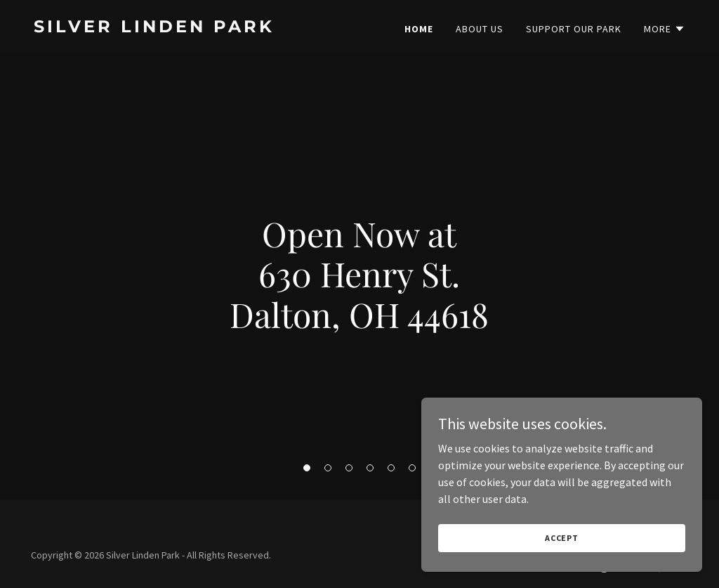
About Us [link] (480, 29)
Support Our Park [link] (574, 29)
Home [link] (419, 29)
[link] (191, 28)
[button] (307, 468)
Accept (562, 557)
